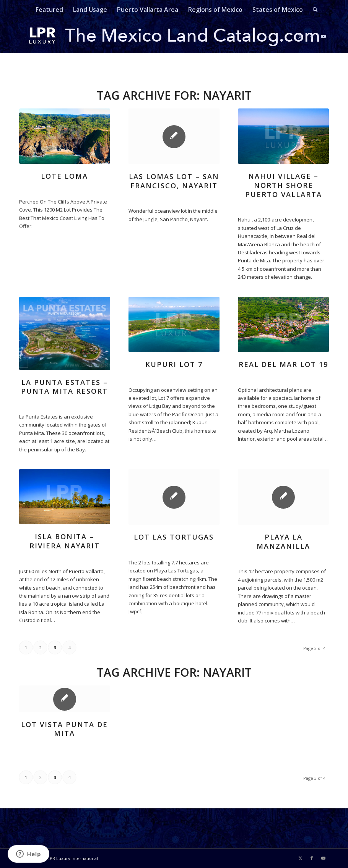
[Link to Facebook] (312, 36)
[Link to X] (300, 36)
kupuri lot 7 (174, 364)
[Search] (313, 10)
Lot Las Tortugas (174, 537)
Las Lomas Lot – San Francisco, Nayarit (174, 181)
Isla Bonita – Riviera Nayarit (65, 541)
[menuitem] (49, 10)
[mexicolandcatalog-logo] (174, 36)
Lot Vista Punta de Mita (64, 729)
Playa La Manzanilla (283, 541)
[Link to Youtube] (323, 36)
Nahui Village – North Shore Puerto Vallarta (284, 185)
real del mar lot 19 (283, 364)
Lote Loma (64, 176)
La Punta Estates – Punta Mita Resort (64, 387)
